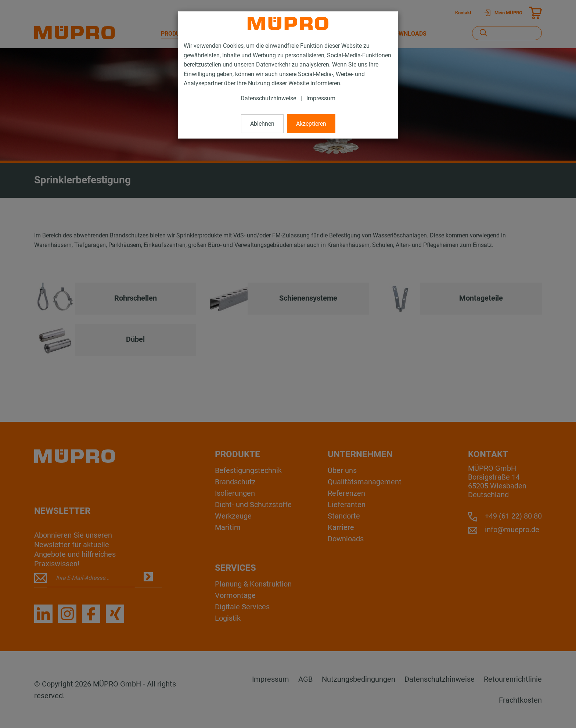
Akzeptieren (311, 124)
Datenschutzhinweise (268, 98)
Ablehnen (262, 124)
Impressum (321, 98)
